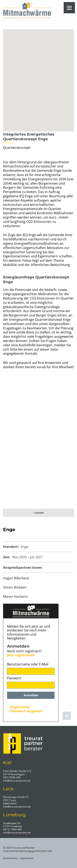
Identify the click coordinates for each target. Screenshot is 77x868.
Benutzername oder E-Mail (28, 664)
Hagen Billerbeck (16, 578)
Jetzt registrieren (21, 655)
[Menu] (69, 8)
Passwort (14, 678)
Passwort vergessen (26, 711)
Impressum (27, 858)
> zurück (39, 513)
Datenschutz (10, 858)
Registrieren (20, 707)
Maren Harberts (16, 597)
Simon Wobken (15, 587)
